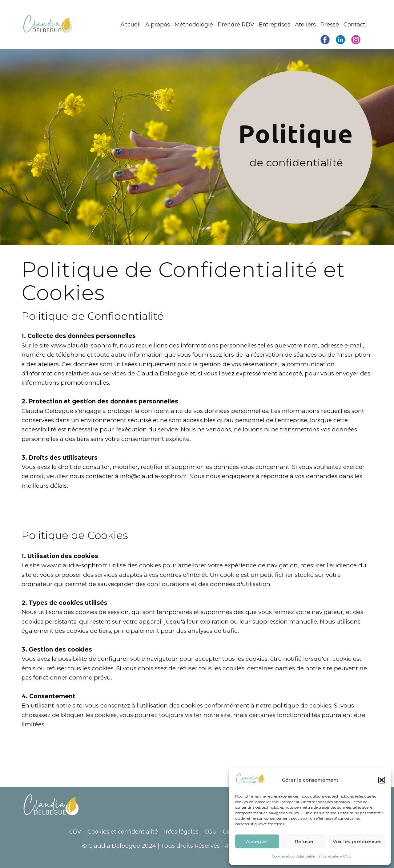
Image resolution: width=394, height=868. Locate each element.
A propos (158, 25)
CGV (75, 832)
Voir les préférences (357, 841)
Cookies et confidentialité (293, 856)
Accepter (257, 841)
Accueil (131, 25)
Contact (354, 25)
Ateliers (305, 25)
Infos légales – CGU (335, 856)
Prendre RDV (236, 25)
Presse (330, 25)
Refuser (304, 841)
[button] (382, 780)
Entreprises (275, 25)
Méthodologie (194, 25)
